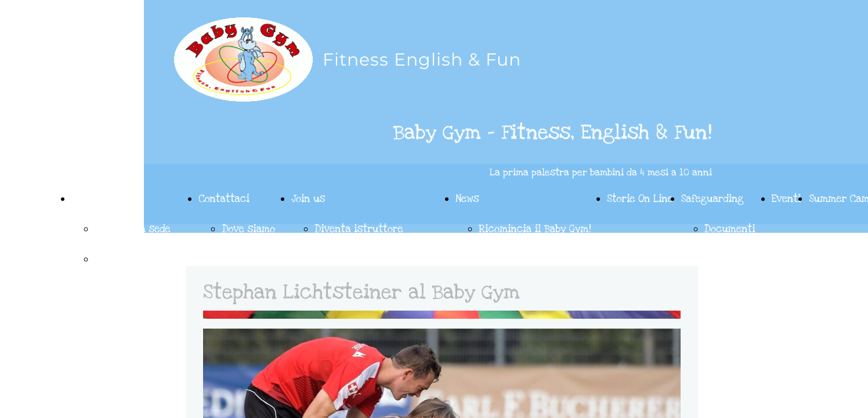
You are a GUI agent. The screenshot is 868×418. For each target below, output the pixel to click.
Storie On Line (640, 199)
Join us (308, 199)
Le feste (91, 199)
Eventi (786, 199)
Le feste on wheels (138, 259)
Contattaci (224, 199)
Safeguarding (713, 199)
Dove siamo (248, 229)
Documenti (730, 229)
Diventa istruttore (359, 229)
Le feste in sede (132, 229)
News (467, 199)
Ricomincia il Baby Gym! (535, 229)
